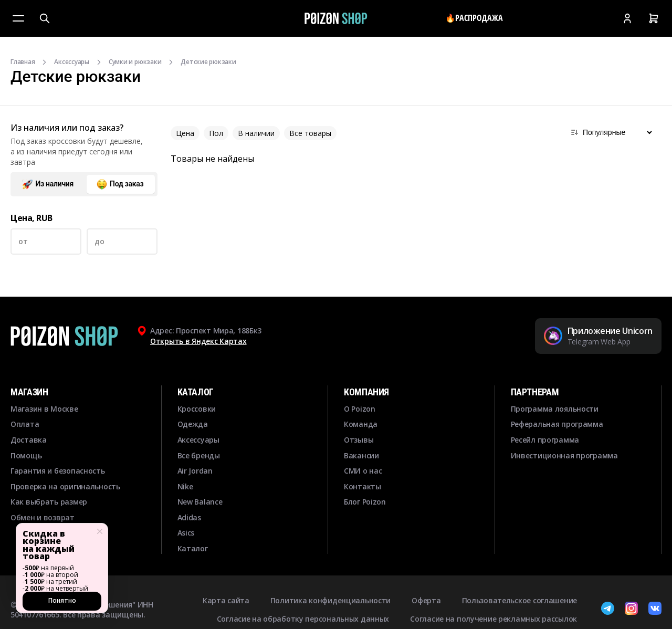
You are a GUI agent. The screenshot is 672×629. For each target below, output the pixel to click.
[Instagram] (631, 610)
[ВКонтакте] (655, 610)
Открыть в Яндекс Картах (198, 341)
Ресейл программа (545, 440)
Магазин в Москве (44, 409)
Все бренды (199, 455)
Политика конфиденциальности (330, 600)
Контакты (363, 486)
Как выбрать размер (49, 502)
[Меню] (18, 18)
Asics (186, 533)
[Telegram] (608, 610)
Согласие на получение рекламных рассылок (493, 619)
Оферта (426, 600)
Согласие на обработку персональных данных (303, 619)
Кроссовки (197, 409)
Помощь (26, 455)
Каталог (193, 548)
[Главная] (336, 18)
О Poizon (360, 409)
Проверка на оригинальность (65, 486)
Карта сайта (226, 600)
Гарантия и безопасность (58, 471)
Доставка (29, 440)
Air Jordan (195, 471)
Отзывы (359, 440)
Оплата (25, 424)
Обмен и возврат (43, 517)
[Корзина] (654, 18)
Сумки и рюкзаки (135, 62)
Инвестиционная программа (564, 455)
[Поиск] (45, 18)
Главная (23, 62)
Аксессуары (72, 62)
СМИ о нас (363, 471)
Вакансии (361, 455)
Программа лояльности (555, 409)
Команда (361, 424)
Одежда (193, 424)
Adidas (189, 517)
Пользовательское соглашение (519, 600)
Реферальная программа (557, 424)
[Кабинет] (627, 18)
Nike (185, 486)
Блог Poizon (365, 502)
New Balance (200, 502)
